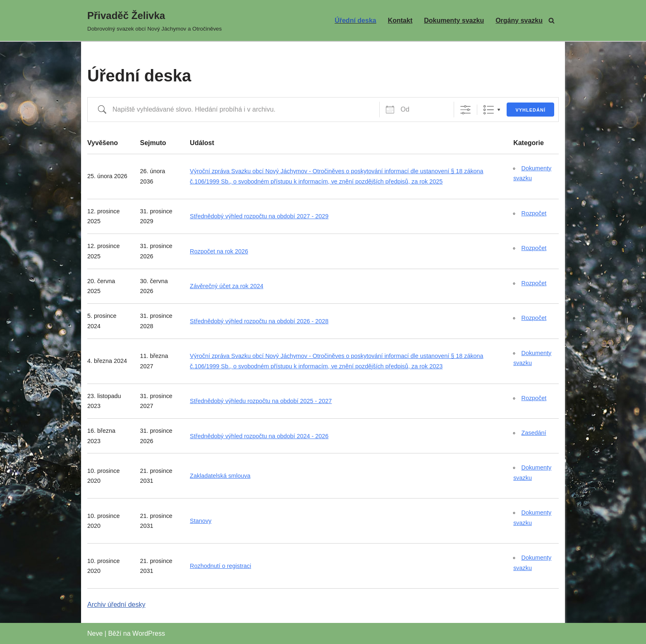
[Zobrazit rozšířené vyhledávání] (465, 110)
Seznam (489, 110)
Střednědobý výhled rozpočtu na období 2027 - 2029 (259, 216)
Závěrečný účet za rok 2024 (227, 286)
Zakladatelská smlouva (220, 476)
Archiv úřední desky (116, 605)
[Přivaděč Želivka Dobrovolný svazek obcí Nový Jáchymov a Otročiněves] (154, 20)
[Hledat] (551, 20)
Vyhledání (530, 110)
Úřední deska (355, 20)
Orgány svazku (519, 20)
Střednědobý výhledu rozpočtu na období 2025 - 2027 (261, 401)
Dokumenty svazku (454, 20)
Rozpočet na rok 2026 (219, 251)
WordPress (149, 633)
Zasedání (534, 433)
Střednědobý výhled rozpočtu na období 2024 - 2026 (259, 436)
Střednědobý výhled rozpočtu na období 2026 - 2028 (259, 321)
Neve (95, 633)
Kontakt (400, 20)
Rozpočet (534, 213)
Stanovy (201, 521)
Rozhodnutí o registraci (220, 566)
